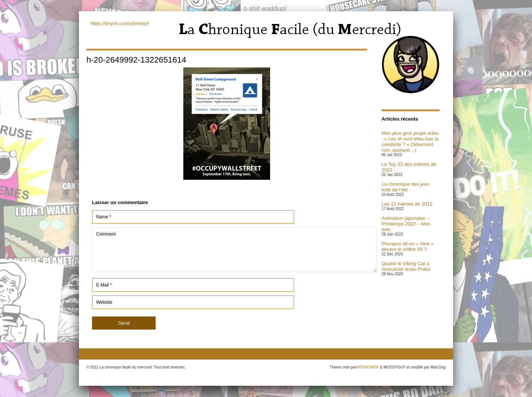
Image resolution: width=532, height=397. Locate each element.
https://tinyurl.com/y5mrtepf (119, 23)
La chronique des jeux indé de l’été (405, 187)
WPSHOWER (368, 367)
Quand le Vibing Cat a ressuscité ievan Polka (406, 266)
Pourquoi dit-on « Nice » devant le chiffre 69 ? (408, 246)
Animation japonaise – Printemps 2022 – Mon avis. (406, 224)
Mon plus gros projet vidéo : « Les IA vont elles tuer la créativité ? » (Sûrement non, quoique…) (410, 142)
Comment (235, 250)
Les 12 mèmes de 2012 (407, 204)
